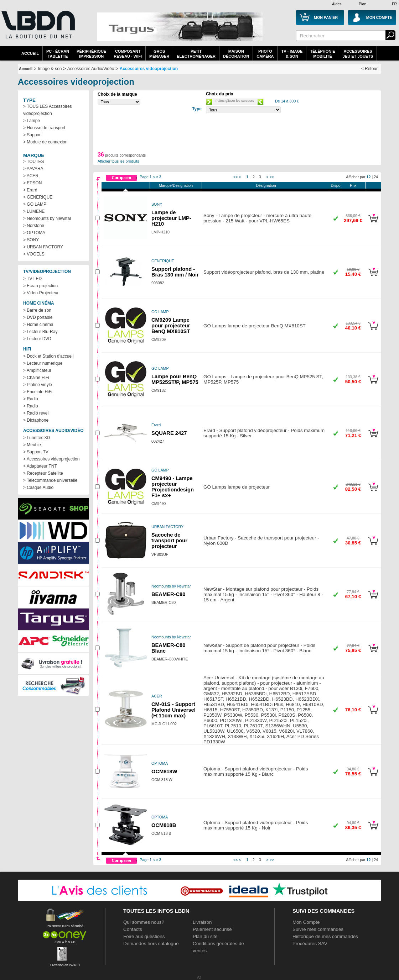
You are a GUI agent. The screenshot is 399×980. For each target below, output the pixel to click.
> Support (32, 135)
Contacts (133, 929)
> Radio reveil (36, 413)
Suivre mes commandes (318, 929)
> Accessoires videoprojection (51, 459)
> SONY (31, 240)
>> (272, 177)
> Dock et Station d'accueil (48, 356)
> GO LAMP (35, 204)
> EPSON (32, 183)
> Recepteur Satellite (43, 473)
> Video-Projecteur (41, 293)
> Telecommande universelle (50, 480)
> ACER (31, 176)
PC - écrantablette (58, 54)
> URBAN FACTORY (43, 247)
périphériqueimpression (91, 54)
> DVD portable (38, 317)
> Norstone (34, 226)
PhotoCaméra (265, 54)
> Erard (30, 190)
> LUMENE (34, 211)
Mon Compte (306, 922)
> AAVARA (33, 169)
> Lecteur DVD (37, 339)
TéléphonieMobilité (322, 54)
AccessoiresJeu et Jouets (358, 54)
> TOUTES (34, 162)
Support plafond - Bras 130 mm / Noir (175, 272)
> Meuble (32, 445)
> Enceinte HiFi (38, 392)
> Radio (31, 399)
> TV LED (32, 279)
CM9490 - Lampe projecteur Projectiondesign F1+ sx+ (173, 487)
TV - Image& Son (292, 54)
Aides (337, 4)
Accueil (30, 53)
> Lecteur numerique (43, 363)
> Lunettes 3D (37, 438)
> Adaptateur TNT (40, 466)
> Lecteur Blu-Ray (40, 332)
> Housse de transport (44, 128)
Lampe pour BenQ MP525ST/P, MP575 (175, 379)
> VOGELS (34, 254)
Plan (362, 4)
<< (235, 177)
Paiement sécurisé (212, 929)
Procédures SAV (310, 944)
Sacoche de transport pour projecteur (169, 541)
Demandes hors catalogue (151, 944)
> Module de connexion (45, 142)
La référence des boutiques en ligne (37, 29)
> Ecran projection (40, 286)
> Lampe (32, 121)
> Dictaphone (36, 420)
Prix (353, 185)
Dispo (335, 185)
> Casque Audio (38, 488)
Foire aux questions (144, 936)
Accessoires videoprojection (149, 69)
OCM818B (164, 825)
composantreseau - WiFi (128, 54)
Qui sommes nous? (144, 922)
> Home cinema (38, 325)
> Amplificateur (37, 370)
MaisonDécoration (236, 54)
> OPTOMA (34, 233)
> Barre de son (37, 310)
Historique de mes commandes (325, 936)
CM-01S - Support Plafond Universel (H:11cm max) (173, 710)
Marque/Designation (176, 185)
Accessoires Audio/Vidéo (91, 69)
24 (376, 177)
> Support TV (36, 452)
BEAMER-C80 (168, 594)
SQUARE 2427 (169, 433)
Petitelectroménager (196, 54)
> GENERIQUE (38, 197)
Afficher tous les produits (118, 161)
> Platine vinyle (38, 385)
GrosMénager (159, 54)
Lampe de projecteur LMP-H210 (171, 218)
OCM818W (164, 771)
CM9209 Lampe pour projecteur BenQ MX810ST (171, 326)
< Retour (369, 69)
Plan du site (205, 936)
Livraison (202, 922)
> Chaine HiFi (36, 378)
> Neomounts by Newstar (47, 218)
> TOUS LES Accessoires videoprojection (48, 110)
